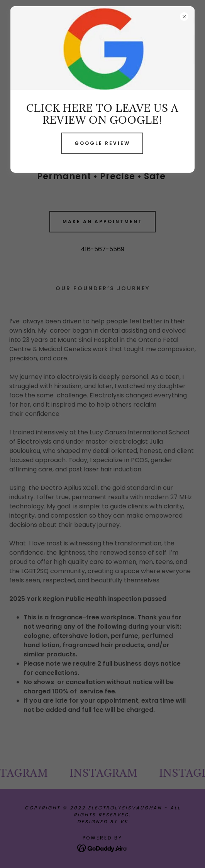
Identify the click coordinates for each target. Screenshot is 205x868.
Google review (102, 143)
